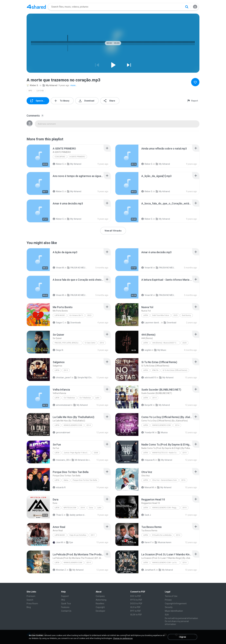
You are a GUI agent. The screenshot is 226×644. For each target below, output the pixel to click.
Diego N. (58, 350)
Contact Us (66, 611)
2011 (93, 535)
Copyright (100, 607)
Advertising (101, 600)
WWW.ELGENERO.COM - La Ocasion (166, 563)
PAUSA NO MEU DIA (77, 268)
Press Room (32, 604)
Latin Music (60, 315)
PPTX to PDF (136, 600)
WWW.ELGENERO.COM (73, 425)
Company (100, 596)
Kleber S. (33, 85)
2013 (66, 370)
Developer (100, 611)
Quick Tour (66, 604)
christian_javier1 (62, 378)
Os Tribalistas (69, 398)
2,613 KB (40, 91)
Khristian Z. (60, 570)
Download (170, 323)
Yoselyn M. (148, 432)
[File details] (38, 156)
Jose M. (58, 542)
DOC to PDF (136, 596)
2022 (89, 315)
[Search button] (187, 7)
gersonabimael (61, 432)
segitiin (146, 350)
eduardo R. (59, 487)
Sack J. (146, 515)
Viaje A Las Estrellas (78, 535)
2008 (96, 453)
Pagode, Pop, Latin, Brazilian (68, 343)
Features (65, 607)
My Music (160, 350)
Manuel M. (148, 487)
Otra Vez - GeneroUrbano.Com (165, 480)
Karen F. (147, 542)
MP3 (30, 91)
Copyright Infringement (176, 604)
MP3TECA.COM (70, 508)
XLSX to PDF (136, 615)
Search (30, 600)
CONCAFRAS (60, 157)
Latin (146, 315)
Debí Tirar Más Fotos (161, 315)
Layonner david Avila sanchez (151, 323)
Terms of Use (171, 596)
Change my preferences (123, 638)
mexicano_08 (61, 460)
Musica (163, 432)
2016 (102, 343)
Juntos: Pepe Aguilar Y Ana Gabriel (77, 453)
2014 (154, 398)
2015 (184, 453)
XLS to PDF (135, 607)
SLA (167, 615)
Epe (70, 542)
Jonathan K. (149, 570)
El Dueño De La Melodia (162, 535)
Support (65, 596)
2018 (83, 508)
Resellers (100, 604)
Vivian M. (58, 268)
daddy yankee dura (76, 515)
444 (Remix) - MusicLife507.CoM (166, 343)
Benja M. (147, 405)
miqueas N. (148, 460)
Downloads (74, 323)
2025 (175, 315)
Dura (91, 508)
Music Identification (174, 611)
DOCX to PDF (136, 604)
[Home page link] (36, 7)
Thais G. (58, 515)
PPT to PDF (136, 611)
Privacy (168, 600)
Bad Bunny (186, 315)
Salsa (66, 480)
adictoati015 (149, 378)
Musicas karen (163, 542)
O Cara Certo (90, 343)
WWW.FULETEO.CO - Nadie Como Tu (166, 453)
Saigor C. (58, 323)
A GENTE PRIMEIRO (77, 157)
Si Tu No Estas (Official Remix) (175, 370)
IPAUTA (155, 370)
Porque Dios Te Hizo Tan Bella (85, 480)
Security (169, 607)
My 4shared (50, 85)
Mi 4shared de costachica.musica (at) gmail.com (81, 460)
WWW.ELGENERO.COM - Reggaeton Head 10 (166, 508)
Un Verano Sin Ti (76, 315)
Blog (29, 607)
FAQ (63, 600)
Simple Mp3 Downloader (84, 378)
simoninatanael (62, 405)
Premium (31, 596)
